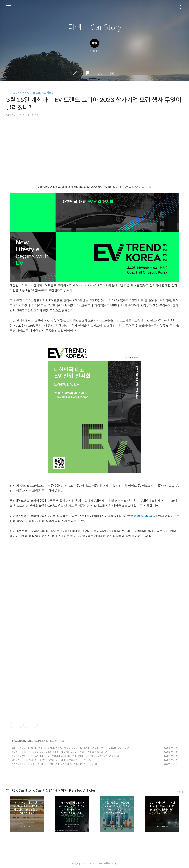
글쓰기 (76, 73)
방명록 (88, 73)
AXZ (94, 863)
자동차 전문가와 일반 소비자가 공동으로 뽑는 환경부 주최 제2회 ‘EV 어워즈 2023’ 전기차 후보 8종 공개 (58, 752)
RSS (100, 73)
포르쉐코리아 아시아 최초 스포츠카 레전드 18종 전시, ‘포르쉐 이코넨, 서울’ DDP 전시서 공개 (53, 764)
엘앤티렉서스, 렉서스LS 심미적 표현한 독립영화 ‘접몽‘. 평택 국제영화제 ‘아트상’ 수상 (49, 760)
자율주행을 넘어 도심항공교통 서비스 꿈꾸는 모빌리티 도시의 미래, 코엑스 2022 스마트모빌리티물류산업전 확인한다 (64, 756)
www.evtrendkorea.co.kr (142, 516)
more (180, 792)
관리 (113, 73)
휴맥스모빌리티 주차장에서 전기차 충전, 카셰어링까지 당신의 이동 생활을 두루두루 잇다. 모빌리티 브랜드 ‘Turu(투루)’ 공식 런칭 (69, 748)
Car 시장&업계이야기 (37, 741)
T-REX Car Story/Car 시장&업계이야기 (32, 93)
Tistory (114, 863)
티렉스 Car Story (95, 27)
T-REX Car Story (19, 741)
